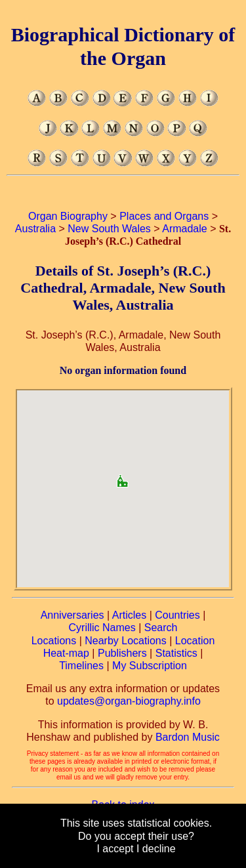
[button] (123, 477)
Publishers (122, 653)
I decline (156, 849)
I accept (115, 849)
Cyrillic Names (102, 628)
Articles (129, 615)
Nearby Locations (126, 641)
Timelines (81, 666)
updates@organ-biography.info (129, 701)
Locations (54, 641)
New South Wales (109, 229)
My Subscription (150, 666)
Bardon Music (188, 737)
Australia (35, 229)
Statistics (176, 653)
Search (161, 628)
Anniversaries (72, 615)
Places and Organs (164, 216)
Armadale (184, 229)
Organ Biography (68, 216)
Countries (177, 615)
